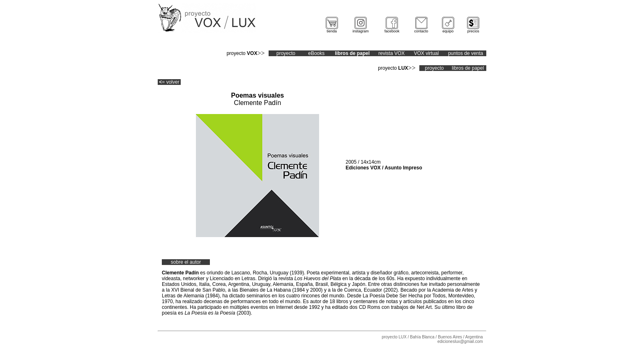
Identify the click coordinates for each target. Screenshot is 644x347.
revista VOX (391, 53)
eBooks (316, 53)
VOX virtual (427, 53)
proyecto (286, 53)
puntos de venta (466, 53)
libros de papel (468, 68)
